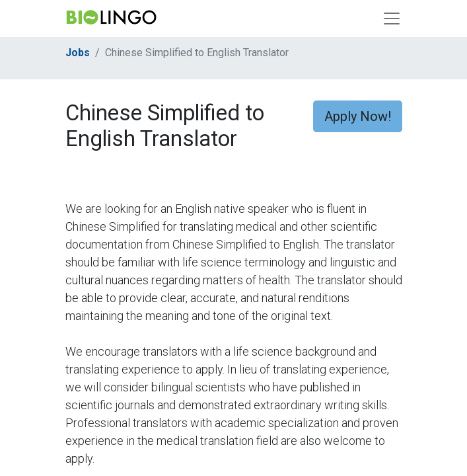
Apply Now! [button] (358, 116)
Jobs (78, 53)
